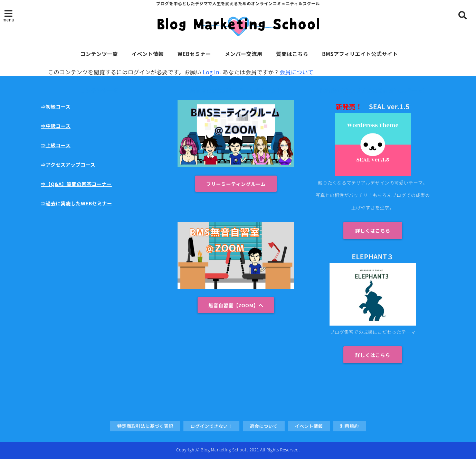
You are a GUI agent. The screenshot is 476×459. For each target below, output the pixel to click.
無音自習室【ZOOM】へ (236, 305)
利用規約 (350, 426)
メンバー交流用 (244, 54)
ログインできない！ (211, 426)
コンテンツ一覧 (99, 54)
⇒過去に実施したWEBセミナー (76, 203)
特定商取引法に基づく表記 (145, 426)
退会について (264, 426)
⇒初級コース (56, 106)
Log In (211, 72)
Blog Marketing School (223, 449)
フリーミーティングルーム (236, 184)
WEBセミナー (194, 54)
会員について (297, 72)
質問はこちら (292, 54)
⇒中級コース (56, 126)
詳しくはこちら (373, 231)
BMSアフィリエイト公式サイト (360, 54)
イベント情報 (148, 54)
